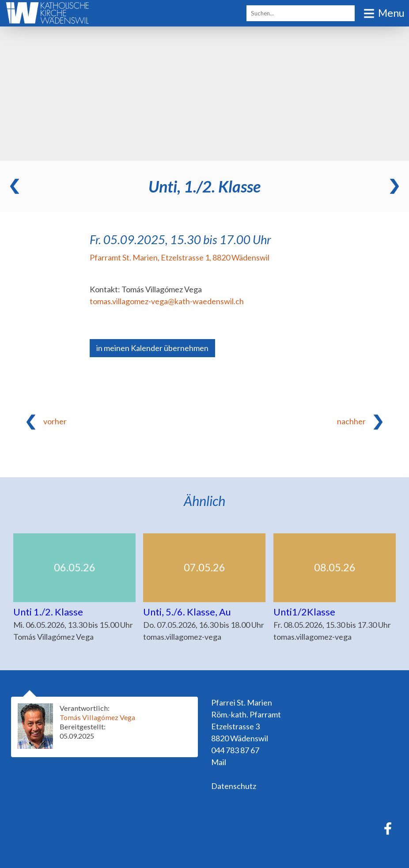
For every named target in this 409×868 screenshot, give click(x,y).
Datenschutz (234, 786)
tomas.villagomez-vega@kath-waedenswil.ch (167, 301)
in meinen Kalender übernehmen (152, 348)
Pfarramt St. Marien (180, 257)
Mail (219, 762)
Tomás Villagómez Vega (97, 717)
